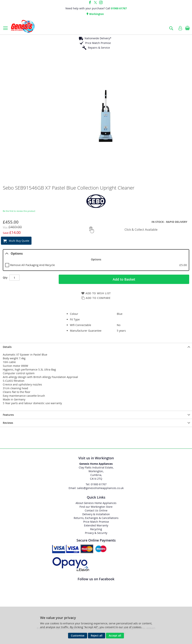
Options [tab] (14, 253)
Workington (96, 14)
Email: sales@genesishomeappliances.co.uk (96, 488)
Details (7, 347)
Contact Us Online (96, 510)
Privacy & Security (96, 533)
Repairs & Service (99, 48)
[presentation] (96, 347)
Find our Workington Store (96, 507)
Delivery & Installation (96, 514)
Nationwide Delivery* (98, 38)
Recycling (96, 529)
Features (8, 415)
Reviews (8, 423)
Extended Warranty (96, 525)
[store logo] (23, 26)
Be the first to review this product (19, 211)
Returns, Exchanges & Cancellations (96, 518)
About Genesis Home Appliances (96, 503)
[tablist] (96, 260)
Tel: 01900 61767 (96, 484)
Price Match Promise (98, 43)
